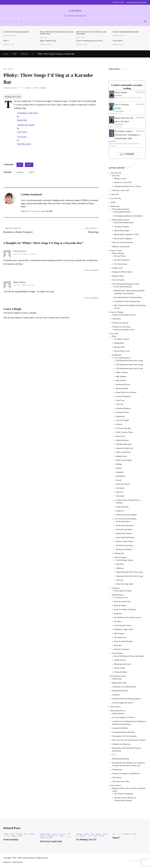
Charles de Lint (120, 124)
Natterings (75, 230)
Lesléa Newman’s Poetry (123, 625)
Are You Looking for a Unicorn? (124, 717)
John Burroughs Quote (124, 444)
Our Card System (118, 280)
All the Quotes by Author (123, 591)
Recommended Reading (121, 759)
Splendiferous (121, 476)
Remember (118, 645)
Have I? (6, 41)
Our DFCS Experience (122, 260)
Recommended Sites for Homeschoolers (128, 297)
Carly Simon (22, 132)
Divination (116, 695)
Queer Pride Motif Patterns (125, 538)
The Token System (121, 264)
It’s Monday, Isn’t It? (86, 840)
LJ (56, 836)
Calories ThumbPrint (123, 396)
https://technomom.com (33, 211)
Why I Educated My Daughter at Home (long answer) (130, 307)
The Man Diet (117, 770)
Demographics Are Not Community (125, 736)
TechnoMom (75, 11)
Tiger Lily (119, 492)
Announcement (45, 834)
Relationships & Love (118, 711)
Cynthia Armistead (10, 88)
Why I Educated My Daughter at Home (126, 284)
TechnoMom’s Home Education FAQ (127, 301)
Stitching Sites (119, 553)
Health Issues (115, 206)
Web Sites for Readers (122, 649)
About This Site (116, 173)
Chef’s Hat (120, 404)
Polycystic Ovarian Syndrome (123, 243)
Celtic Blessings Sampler (125, 560)
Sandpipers (120, 472)
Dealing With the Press (120, 691)
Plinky (31, 172)
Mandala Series (121, 456)
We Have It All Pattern (124, 549)
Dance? (116, 838)
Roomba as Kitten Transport (27, 230)
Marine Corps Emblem (124, 460)
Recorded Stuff (119, 347)
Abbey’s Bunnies (122, 372)
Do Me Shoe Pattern (123, 522)
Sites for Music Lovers (122, 351)
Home (105, 834)
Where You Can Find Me (123, 182)
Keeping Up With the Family (122, 272)
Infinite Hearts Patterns (124, 533)
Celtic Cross (120, 400)
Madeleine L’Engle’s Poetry (124, 629)
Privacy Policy (115, 707)
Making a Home (118, 276)
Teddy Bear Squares (123, 484)
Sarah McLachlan (24, 144)
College (79, 834)
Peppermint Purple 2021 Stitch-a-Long (129, 572)
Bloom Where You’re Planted (126, 392)
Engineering (120, 416)
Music (11, 69)
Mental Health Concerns (121, 220)
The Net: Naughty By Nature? (123, 703)
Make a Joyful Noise (123, 452)
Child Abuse (117, 319)
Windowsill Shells (122, 507)
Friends (113, 202)
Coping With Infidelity (120, 728)
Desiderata (118, 614)
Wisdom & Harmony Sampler (126, 515)
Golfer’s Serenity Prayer (124, 432)
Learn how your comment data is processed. (52, 318)
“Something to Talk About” (28, 113)
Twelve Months (121, 92)
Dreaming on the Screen (122, 664)
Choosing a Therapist (122, 227)
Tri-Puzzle (120, 580)
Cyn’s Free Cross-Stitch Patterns (125, 519)
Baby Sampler (121, 380)
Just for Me (114, 334)
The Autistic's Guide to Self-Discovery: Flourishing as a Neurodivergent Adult (127, 135)
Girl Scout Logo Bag (123, 428)
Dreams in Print (120, 668)
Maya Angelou (119, 633)
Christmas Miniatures (123, 408)
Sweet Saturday (11, 840)
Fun (5, 69)
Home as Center (116, 251)
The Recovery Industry (120, 323)
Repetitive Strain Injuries (121, 247)
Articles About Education (123, 287)
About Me (116, 176)
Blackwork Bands (122, 388)
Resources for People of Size (124, 330)
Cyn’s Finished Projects (122, 358)
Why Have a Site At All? (121, 190)
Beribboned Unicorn (123, 385)
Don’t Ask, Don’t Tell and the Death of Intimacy (129, 740)
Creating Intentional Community (124, 732)
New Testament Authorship (124, 794)
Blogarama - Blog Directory (13, 862)
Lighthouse (120, 568)
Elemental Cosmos (122, 412)
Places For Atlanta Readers (123, 641)
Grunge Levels (117, 268)
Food (12, 834)
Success (119, 480)
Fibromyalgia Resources (122, 212)
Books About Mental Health (124, 223)
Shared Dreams (118, 653)
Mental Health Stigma (122, 231)
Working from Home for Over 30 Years (128, 186)
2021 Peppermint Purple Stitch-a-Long (129, 365)
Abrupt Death (117, 679)
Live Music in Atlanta (122, 339)
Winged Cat (120, 511)
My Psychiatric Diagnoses (123, 239)
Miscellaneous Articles (118, 676)
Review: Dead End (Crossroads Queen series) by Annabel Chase (57, 33)
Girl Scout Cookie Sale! (51, 841)
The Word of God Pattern (125, 545)
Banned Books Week (119, 683)
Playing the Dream (121, 672)
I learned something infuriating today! (126, 32)
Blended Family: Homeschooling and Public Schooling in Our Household (129, 292)
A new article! (117, 41)
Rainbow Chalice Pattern (125, 541)
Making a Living (120, 179)
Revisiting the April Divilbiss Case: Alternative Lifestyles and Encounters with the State (129, 764)
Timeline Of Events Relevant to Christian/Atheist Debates (125, 799)
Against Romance (118, 713)
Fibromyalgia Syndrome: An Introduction (128, 216)
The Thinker (120, 488)
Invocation (118, 621)
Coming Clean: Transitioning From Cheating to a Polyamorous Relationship (129, 723)
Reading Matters (118, 595)
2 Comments (42, 88)
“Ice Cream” (22, 137)
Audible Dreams (120, 660)
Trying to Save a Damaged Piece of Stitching (128, 501)
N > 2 (114, 755)
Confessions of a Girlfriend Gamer (124, 687)
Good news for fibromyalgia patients (16, 32)
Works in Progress (120, 557)
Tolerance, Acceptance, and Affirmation (126, 774)
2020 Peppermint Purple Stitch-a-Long (129, 361)
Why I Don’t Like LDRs (121, 782)
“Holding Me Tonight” (26, 125)
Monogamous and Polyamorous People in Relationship (127, 749)
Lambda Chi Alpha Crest (125, 448)
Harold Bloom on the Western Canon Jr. (128, 617)
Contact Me (114, 194)
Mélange (119, 464)
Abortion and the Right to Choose (124, 315)
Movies (31, 834)
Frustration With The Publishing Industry (127, 699)
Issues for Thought (117, 312)
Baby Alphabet (121, 377)
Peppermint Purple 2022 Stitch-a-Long (129, 576)
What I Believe (116, 785)
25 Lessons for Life (121, 598)
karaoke (20, 172)
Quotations (116, 588)
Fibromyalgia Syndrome (121, 209)
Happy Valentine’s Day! (48, 41)
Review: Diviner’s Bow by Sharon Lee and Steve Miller (91, 33)
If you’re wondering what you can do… (90, 41)
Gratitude (50, 836)
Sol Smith (113, 141)
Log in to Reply (92, 270)
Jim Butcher (119, 95)
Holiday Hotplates (122, 440)
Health (98, 834)
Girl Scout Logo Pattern (124, 530)
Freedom (119, 424)
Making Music (119, 343)
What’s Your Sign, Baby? (125, 584)
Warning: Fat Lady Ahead (121, 327)
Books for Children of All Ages (125, 609)
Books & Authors (120, 606)
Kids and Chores (120, 256)
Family (6, 834)
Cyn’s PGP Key (116, 198)
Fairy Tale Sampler (123, 420)
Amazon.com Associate (122, 601)
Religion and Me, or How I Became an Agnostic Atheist (129, 790)
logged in (18, 313)
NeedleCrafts (117, 355)
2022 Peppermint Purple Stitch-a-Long (129, 369)
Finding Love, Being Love (121, 744)
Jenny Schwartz (120, 111)
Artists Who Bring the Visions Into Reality (129, 656)
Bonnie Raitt (22, 120)
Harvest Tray (120, 436)
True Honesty (117, 777)
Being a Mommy (118, 253)
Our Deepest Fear (120, 637)
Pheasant (119, 468)
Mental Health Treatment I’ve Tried (126, 235)
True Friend (120, 496)
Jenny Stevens (20, 251)
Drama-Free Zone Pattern (125, 526)
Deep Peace (120, 564)
